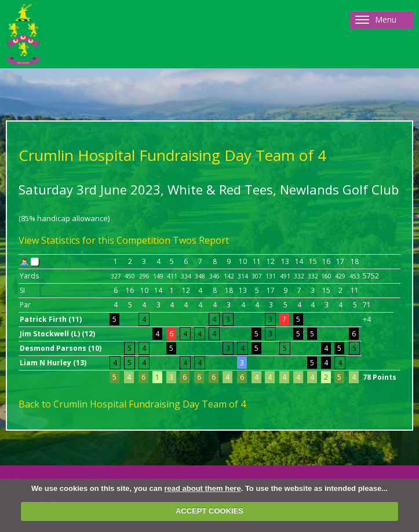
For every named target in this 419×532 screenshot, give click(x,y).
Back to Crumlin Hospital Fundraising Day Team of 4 (132, 404)
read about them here (202, 488)
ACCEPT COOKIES (210, 511)
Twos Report (201, 240)
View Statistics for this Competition (94, 240)
